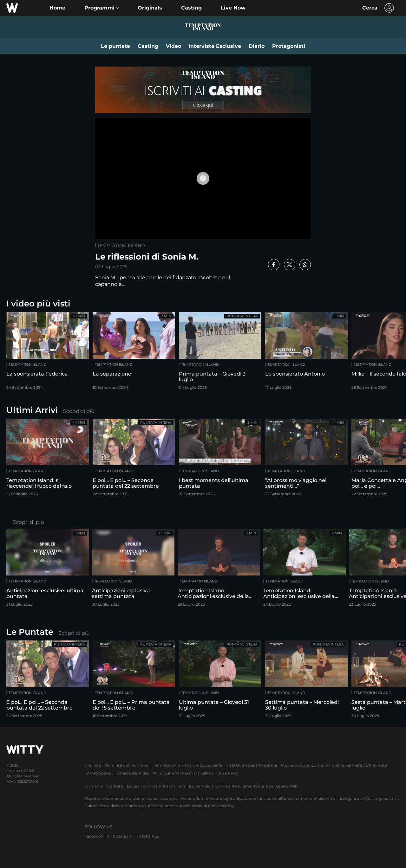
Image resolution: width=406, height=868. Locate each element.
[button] (101, 8)
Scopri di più (79, 411)
